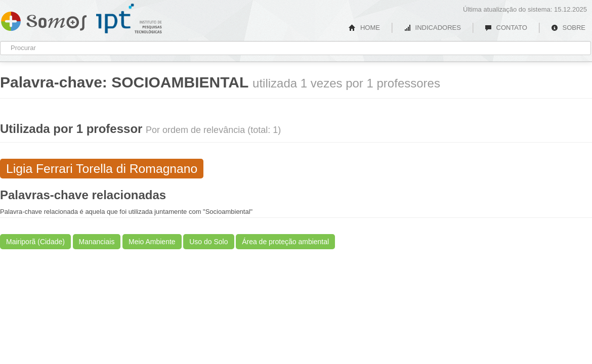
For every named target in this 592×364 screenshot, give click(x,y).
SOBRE (568, 28)
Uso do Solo (208, 242)
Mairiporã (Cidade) (35, 242)
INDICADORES (432, 28)
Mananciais (97, 242)
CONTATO (506, 28)
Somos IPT (44, 19)
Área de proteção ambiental (285, 242)
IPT (129, 19)
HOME (364, 28)
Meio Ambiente (152, 242)
